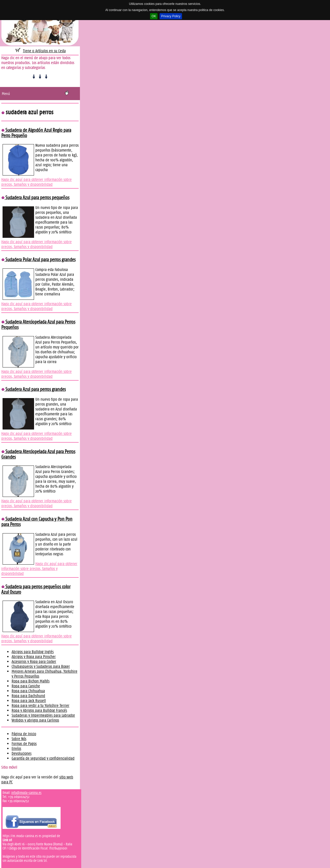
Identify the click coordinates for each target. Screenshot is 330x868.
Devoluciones (22, 753)
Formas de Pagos (24, 744)
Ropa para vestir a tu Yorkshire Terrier (40, 705)
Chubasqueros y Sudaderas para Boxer (41, 666)
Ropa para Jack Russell (29, 701)
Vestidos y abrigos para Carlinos (35, 720)
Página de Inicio (24, 734)
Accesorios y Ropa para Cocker (34, 661)
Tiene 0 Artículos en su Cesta (44, 51)
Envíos (16, 748)
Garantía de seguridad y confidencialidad (43, 758)
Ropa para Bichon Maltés (31, 681)
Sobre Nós (19, 739)
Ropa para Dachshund (28, 696)
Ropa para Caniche (26, 686)
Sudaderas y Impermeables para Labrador (43, 715)
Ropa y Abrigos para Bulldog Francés (39, 710)
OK (154, 16)
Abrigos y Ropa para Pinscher (34, 657)
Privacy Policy (171, 16)
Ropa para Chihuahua (28, 691)
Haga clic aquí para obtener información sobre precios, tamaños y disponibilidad (36, 182)
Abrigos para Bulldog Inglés (33, 652)
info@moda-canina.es (26, 793)
